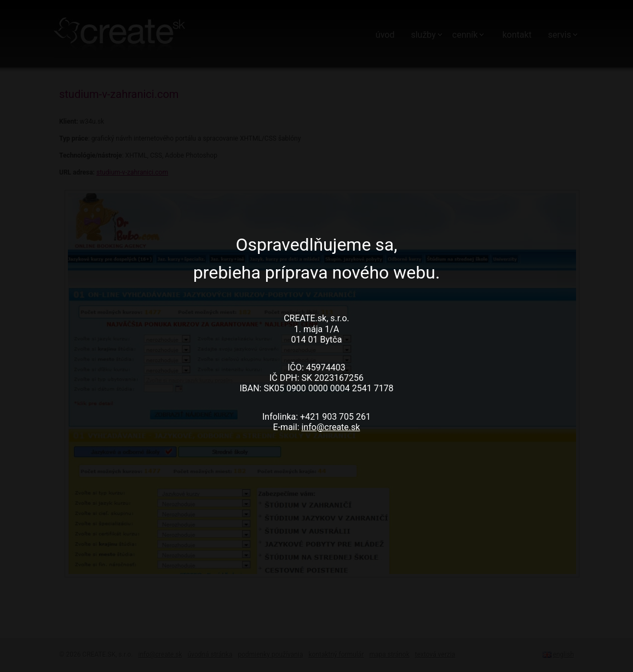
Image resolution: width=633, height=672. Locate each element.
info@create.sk (330, 427)
